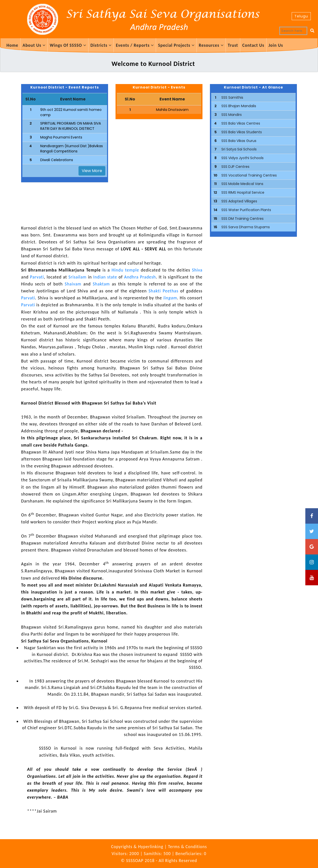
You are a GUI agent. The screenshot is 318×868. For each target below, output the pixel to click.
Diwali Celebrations (57, 160)
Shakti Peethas (164, 291)
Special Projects (176, 45)
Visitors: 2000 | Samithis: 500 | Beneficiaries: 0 (159, 854)
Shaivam (73, 284)
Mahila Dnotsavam (172, 110)
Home (12, 45)
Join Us (276, 45)
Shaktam (101, 284)
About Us (34, 45)
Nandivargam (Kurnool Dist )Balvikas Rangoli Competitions (72, 149)
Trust (233, 45)
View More (92, 171)
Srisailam (77, 277)
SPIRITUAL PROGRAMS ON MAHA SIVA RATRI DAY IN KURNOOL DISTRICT (71, 126)
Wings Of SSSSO (68, 45)
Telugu (301, 16)
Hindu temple (125, 270)
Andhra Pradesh (140, 277)
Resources (211, 45)
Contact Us (253, 45)
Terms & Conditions (187, 847)
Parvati (37, 277)
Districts (101, 45)
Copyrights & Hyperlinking (138, 847)
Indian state (105, 277)
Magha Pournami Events (61, 137)
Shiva (197, 270)
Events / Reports (135, 45)
